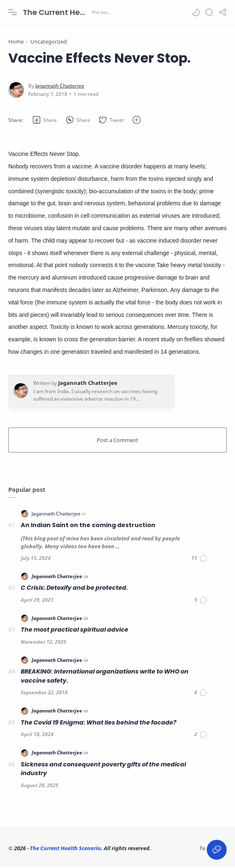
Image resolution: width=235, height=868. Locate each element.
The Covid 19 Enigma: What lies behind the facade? (99, 724)
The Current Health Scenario (56, 12)
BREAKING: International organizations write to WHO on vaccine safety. (105, 677)
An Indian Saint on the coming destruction (88, 526)
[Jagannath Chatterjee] (60, 87)
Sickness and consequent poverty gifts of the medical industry (103, 770)
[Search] (209, 12)
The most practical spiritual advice (75, 631)
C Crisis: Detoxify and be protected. (74, 589)
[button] (196, 12)
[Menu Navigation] (12, 12)
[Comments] (200, 559)
